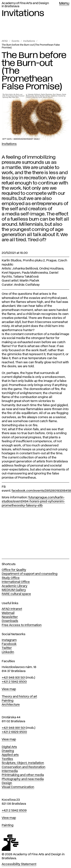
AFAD (5, 41)
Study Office (11, 578)
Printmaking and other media (23, 775)
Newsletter (10, 617)
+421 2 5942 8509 (14, 811)
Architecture (11, 705)
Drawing (8, 751)
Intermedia (10, 771)
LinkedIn (8, 652)
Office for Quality (14, 570)
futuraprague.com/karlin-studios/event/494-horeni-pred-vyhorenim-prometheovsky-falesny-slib (33, 502)
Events (15, 41)
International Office (16, 582)
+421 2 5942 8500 (14, 682)
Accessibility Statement (19, 864)
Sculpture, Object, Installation (23, 763)
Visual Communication (18, 787)
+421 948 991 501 (14, 728)
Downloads (10, 621)
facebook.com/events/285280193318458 (41, 491)
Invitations (29, 41)
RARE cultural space (16, 594)
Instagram (9, 640)
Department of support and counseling (30, 574)
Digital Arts (9, 747)
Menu (64, 4)
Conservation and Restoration (24, 767)
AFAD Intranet (12, 609)
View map (9, 689)
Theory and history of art (19, 697)
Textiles (7, 759)
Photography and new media (23, 779)
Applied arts (10, 755)
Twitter (7, 648)
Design (7, 783)
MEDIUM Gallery (14, 590)
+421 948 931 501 (13, 678)
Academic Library (15, 586)
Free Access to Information (22, 625)
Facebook (9, 644)
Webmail (8, 613)
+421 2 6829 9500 (14, 732)
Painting (8, 701)
